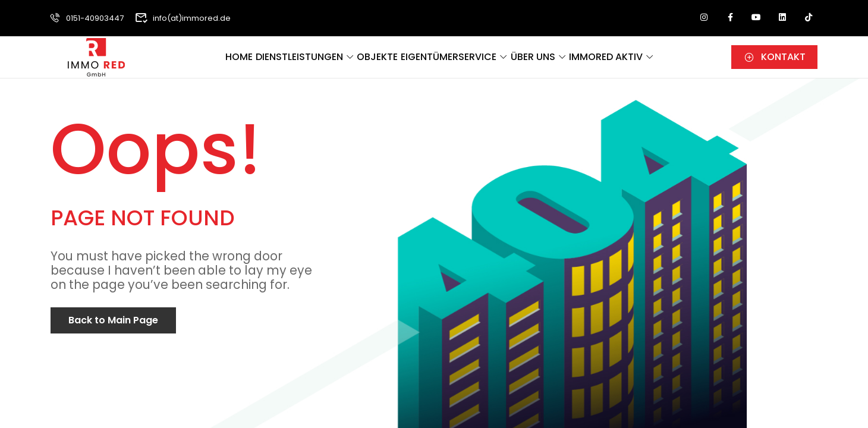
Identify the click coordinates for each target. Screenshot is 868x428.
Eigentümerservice (467, 62)
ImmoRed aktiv (655, 62)
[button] (774, 60)
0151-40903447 (86, 18)
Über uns (567, 62)
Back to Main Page (113, 320)
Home (208, 62)
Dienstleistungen (285, 62)
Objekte (380, 62)
